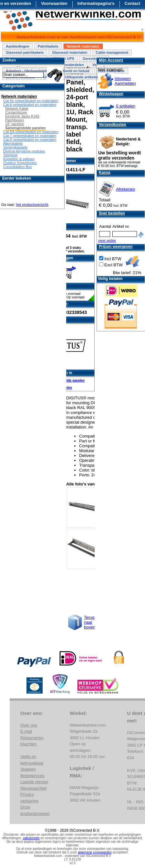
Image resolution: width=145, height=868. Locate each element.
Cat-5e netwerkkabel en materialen (31, 101)
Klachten (29, 744)
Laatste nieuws (34, 782)
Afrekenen (125, 189)
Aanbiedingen (18, 46)
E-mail (26, 731)
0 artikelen (126, 106)
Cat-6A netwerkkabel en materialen (31, 132)
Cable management (112, 52)
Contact (132, 3)
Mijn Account (111, 60)
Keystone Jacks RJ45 (22, 116)
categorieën (31, 838)
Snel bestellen (112, 213)
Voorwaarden (54, 3)
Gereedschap (94, 59)
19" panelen (15, 124)
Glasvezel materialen (70, 52)
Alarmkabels (13, 143)
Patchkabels (48, 46)
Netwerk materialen (83, 46)
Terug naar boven (90, 622)
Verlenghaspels (15, 147)
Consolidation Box (18, 167)
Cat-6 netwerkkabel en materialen (30, 105)
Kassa (104, 172)
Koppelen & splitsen (19, 159)
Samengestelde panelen (66, 380)
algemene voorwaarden (95, 852)
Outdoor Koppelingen (20, 163)
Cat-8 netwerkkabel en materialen (30, 139)
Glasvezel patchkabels (25, 52)
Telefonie (10, 155)
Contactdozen (16, 112)
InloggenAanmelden (125, 81)
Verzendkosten (113, 125)
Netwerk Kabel (17, 108)
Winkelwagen (111, 94)
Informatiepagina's (96, 3)
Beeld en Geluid (76, 71)
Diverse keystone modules (24, 151)
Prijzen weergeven (116, 247)
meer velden (107, 241)
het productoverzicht (32, 205)
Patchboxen (15, 120)
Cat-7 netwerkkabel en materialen (30, 136)
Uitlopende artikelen (82, 77)
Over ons (29, 725)
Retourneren (32, 738)
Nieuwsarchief (34, 788)
